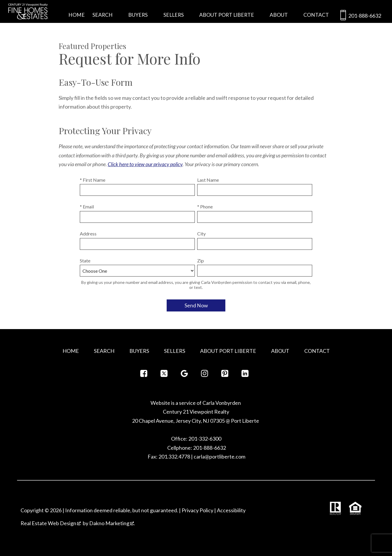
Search (104, 351)
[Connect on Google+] (184, 375)
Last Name (208, 180)
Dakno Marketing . (112, 523)
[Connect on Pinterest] (225, 375)
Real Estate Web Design (51, 523)
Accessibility (231, 510)
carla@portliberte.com (219, 456)
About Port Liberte (228, 351)
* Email (87, 207)
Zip (201, 261)
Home (77, 15)
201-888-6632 (360, 16)
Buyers (139, 351)
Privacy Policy (197, 510)
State (85, 261)
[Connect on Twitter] (164, 375)
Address (88, 234)
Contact (316, 15)
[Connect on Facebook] (144, 375)
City (201, 234)
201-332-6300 (204, 439)
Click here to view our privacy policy (145, 164)
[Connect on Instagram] (205, 375)
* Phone (205, 207)
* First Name (93, 180)
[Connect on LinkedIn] (245, 375)
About (280, 351)
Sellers (175, 351)
